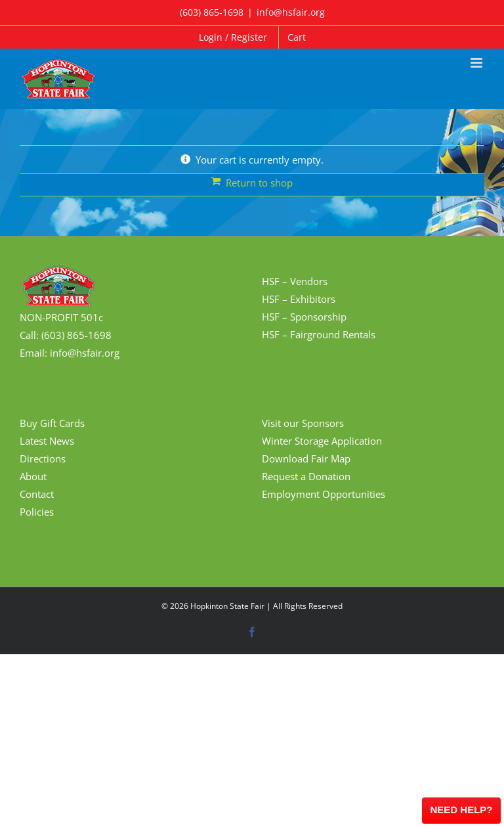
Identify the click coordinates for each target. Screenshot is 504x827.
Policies (37, 512)
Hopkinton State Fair (227, 606)
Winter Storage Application (322, 441)
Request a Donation (306, 476)
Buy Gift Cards (52, 423)
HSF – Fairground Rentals (319, 334)
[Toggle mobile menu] (477, 63)
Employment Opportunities (324, 494)
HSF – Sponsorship (304, 317)
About (33, 476)
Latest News (47, 441)
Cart (297, 37)
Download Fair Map (306, 458)
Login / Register (233, 37)
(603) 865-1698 (212, 12)
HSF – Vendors (295, 281)
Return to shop (259, 183)
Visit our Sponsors (303, 423)
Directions (43, 458)
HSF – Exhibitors (299, 299)
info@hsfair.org (291, 12)
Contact (37, 494)
